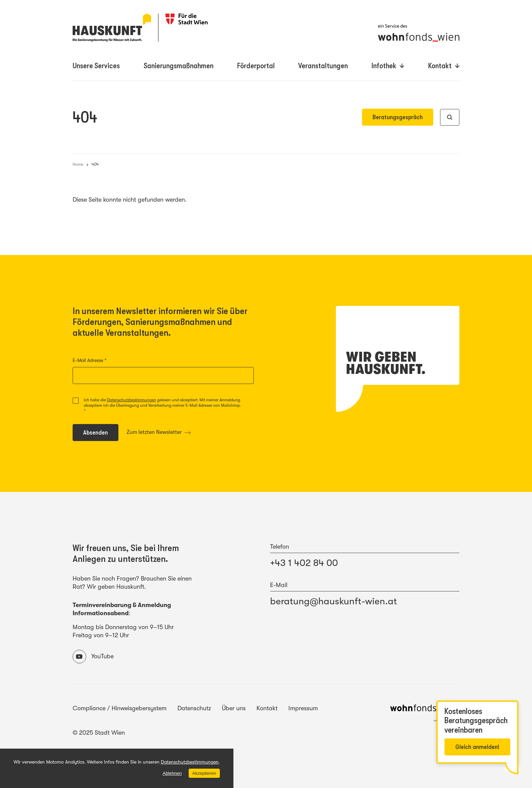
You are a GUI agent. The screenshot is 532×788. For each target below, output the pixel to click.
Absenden (100, 434)
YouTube (93, 657)
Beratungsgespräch (398, 117)
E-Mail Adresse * (103, 360)
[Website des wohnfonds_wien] (425, 714)
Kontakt (267, 708)
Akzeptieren (204, 773)
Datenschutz (194, 708)
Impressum (303, 708)
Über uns (234, 708)
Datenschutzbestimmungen (131, 400)
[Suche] (450, 117)
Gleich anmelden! (477, 747)
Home (78, 164)
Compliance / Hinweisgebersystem (120, 708)
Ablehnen (172, 773)
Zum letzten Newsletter (159, 432)
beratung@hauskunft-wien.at (334, 601)
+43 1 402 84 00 (304, 563)
